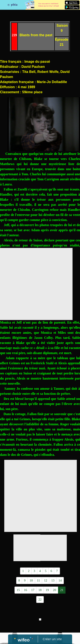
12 (46, 580)
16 (25, 590)
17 (33, 590)
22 (40, 599)
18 (40, 590)
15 (18, 590)
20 (55, 590)
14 (60, 580)
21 (62, 590)
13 (53, 580)
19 (47, 590)
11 (38, 580)
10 (31, 580)
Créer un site (52, 639)
